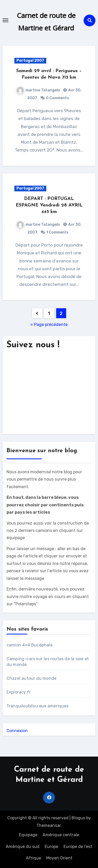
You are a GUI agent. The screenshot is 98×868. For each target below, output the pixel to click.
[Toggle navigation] (5, 20)
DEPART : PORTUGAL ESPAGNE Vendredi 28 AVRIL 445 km (49, 205)
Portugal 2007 (30, 61)
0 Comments (57, 98)
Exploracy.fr (19, 692)
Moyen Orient (59, 858)
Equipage (28, 835)
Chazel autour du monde (31, 678)
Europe (51, 847)
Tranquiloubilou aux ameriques (38, 706)
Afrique (33, 858)
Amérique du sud (23, 847)
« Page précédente (49, 325)
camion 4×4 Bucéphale (30, 645)
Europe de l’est (78, 847)
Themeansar (48, 825)
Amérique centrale (61, 835)
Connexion (17, 731)
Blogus (78, 818)
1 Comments (57, 232)
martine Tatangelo (39, 90)
